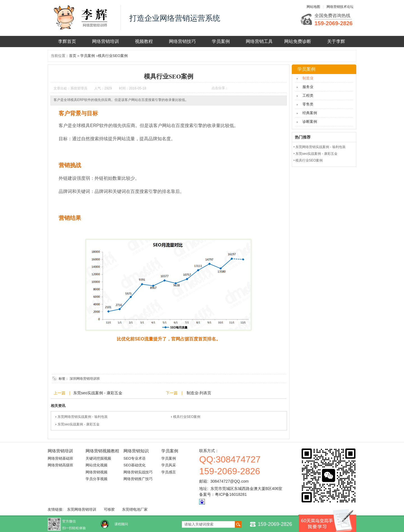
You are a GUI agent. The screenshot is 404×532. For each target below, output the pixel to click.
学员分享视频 (97, 479)
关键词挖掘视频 (98, 458)
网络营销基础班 (60, 458)
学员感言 (169, 472)
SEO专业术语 (135, 458)
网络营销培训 (105, 41)
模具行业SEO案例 (113, 56)
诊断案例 (310, 122)
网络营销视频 (97, 472)
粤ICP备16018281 (231, 494)
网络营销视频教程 (102, 451)
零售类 (308, 104)
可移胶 (109, 509)
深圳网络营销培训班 (85, 379)
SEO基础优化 (135, 465)
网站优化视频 (97, 465)
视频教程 (144, 41)
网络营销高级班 (60, 465)
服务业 (308, 87)
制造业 (308, 78)
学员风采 (169, 465)
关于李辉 (336, 41)
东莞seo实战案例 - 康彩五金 (98, 393)
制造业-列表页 (198, 393)
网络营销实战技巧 (138, 472)
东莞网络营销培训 (82, 509)
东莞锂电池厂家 (135, 509)
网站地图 (313, 7)
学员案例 (221, 41)
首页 (73, 56)
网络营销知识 (136, 451)
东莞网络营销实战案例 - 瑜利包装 (83, 417)
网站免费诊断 (298, 41)
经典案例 (310, 113)
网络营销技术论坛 (340, 7)
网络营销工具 (259, 41)
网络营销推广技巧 (138, 479)
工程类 (308, 95)
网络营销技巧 (182, 41)
